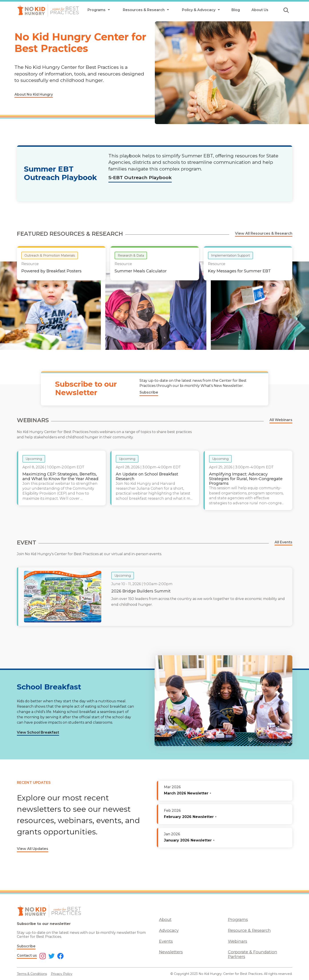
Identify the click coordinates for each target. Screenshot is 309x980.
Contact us (27, 955)
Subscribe (26, 946)
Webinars (238, 941)
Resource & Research (249, 930)
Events (166, 941)
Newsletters (171, 952)
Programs (238, 920)
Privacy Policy (62, 974)
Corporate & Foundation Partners (253, 954)
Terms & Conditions (32, 974)
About (165, 920)
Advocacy (169, 930)
